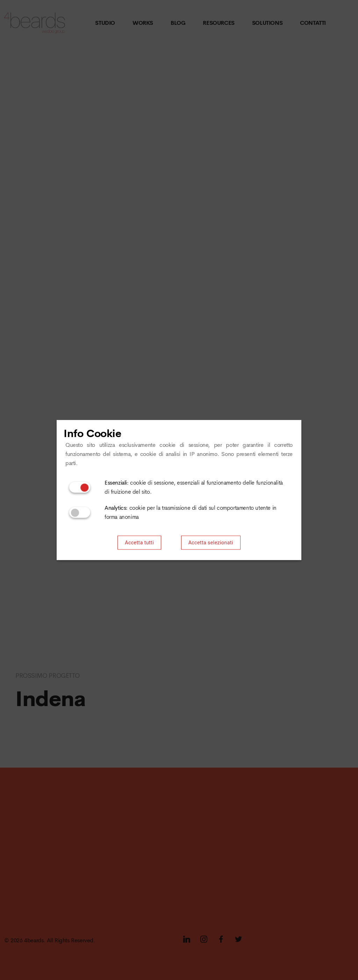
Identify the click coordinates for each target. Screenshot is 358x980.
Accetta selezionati (211, 543)
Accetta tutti (139, 543)
